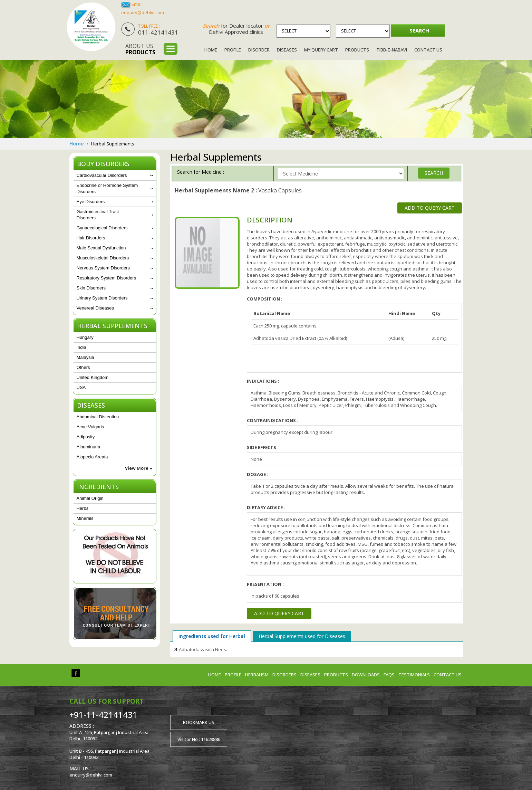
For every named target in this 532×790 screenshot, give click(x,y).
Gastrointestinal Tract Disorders (98, 215)
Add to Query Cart (430, 208)
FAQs (389, 675)
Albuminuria (89, 447)
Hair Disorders (91, 238)
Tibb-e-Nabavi (392, 50)
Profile (233, 50)
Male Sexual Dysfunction (101, 248)
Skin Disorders (91, 288)
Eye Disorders (91, 202)
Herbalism (257, 675)
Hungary (85, 337)
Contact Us (428, 50)
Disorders (284, 675)
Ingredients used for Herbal (212, 636)
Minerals (85, 518)
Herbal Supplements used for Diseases (302, 636)
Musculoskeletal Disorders (103, 258)
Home (211, 50)
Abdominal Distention (98, 417)
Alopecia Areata (92, 457)
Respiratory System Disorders (107, 278)
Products (357, 50)
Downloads (366, 675)
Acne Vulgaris (90, 427)
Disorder (259, 50)
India (81, 347)
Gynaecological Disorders (102, 228)
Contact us (448, 675)
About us (140, 49)
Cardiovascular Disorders (102, 175)
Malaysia (85, 357)
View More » (139, 468)
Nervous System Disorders (103, 268)
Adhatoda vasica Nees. (203, 649)
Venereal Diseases (95, 308)
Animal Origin (90, 498)
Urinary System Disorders (102, 298)
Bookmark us (199, 722)
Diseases (287, 50)
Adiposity (86, 437)
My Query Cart (321, 50)
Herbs (83, 508)
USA (81, 387)
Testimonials (414, 675)
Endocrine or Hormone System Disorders (107, 188)
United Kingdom (93, 377)
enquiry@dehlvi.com (143, 12)
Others (83, 367)
